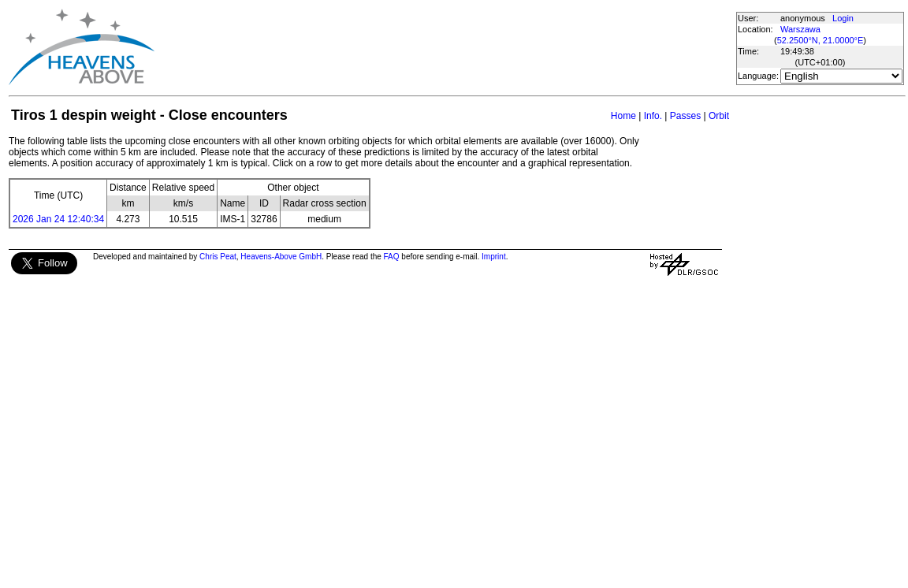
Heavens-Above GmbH (281, 257)
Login (843, 18)
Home (623, 116)
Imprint (494, 257)
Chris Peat (218, 257)
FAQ (392, 257)
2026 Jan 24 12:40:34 (58, 219)
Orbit (719, 116)
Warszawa (800, 29)
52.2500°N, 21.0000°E (821, 40)
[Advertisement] (445, 47)
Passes (685, 116)
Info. (653, 116)
